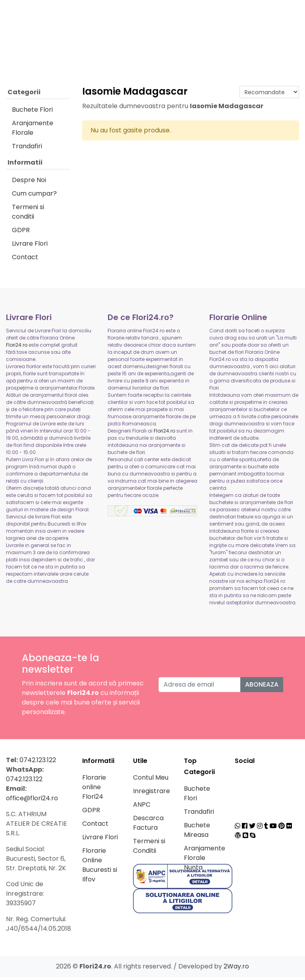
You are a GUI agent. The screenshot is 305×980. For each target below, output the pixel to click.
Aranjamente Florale (33, 131)
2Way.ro (236, 969)
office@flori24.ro (32, 801)
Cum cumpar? (34, 196)
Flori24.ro (17, 348)
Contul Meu (151, 780)
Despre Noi (29, 183)
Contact (25, 260)
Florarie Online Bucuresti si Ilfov (100, 868)
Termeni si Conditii (149, 849)
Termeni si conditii (28, 214)
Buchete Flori (32, 112)
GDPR (21, 233)
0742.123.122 (38, 763)
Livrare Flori (30, 246)
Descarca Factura (148, 826)
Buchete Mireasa (197, 833)
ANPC (142, 807)
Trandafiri (27, 149)
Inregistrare (152, 794)
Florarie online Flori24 (94, 790)
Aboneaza (262, 687)
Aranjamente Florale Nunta (205, 861)
